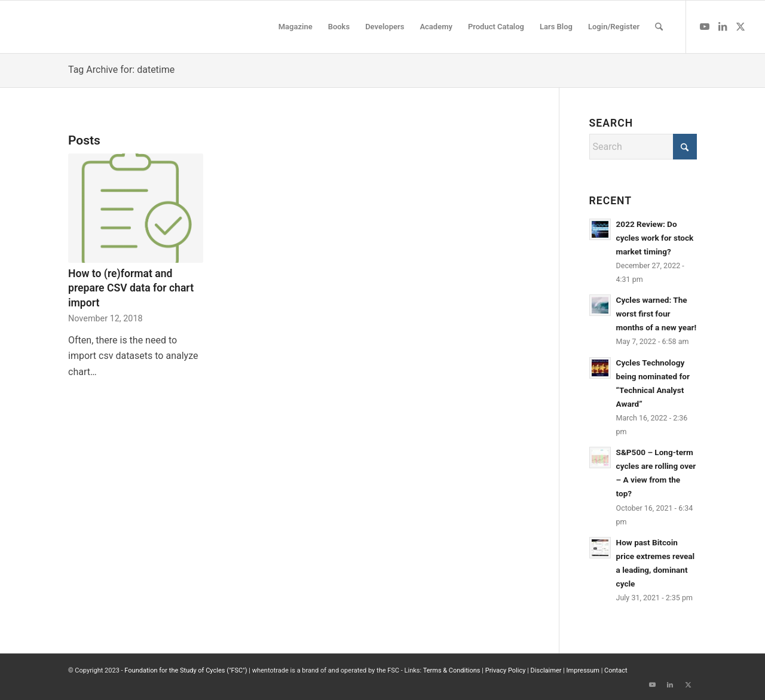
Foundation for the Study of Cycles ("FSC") (186, 670)
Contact (616, 670)
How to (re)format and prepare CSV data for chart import (131, 288)
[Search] (659, 27)
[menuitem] (296, 27)
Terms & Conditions (452, 670)
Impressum (583, 670)
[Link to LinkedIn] (723, 26)
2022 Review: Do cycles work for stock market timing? (655, 238)
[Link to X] (740, 26)
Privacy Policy (506, 670)
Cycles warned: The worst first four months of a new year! (657, 314)
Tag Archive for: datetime (121, 70)
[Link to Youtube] (705, 26)
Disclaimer (546, 670)
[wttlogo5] (105, 27)
